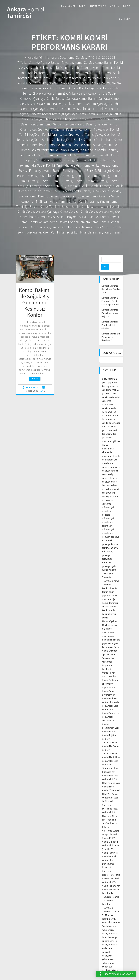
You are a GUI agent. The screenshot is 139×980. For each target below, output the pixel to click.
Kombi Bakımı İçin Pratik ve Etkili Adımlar (110, 319)
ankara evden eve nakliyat (110, 943)
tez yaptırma (109, 380)
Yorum (115, 6)
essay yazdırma (110, 491)
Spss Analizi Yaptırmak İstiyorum (108, 656)
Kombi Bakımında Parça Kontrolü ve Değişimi (110, 307)
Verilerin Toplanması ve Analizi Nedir (109, 748)
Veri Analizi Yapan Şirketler (109, 685)
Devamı (35, 379)
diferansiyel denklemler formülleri (108, 516)
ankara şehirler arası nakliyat (109, 924)
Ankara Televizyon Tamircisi (109, 568)
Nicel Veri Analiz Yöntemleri (110, 759)
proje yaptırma (109, 377)
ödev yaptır (114, 417)
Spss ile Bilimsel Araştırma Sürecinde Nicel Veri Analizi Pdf (110, 799)
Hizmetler (98, 6)
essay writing (109, 487)
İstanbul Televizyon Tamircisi (107, 902)
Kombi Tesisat (33, 387)
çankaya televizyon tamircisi (107, 553)
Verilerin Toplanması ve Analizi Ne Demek (111, 737)
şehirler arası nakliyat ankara (110, 469)
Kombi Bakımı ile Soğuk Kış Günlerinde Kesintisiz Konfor (35, 302)
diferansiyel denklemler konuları (108, 527)
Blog (127, 6)
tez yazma (107, 428)
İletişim (124, 19)
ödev (105, 421)
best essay (107, 480)
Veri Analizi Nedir (111, 696)
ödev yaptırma (109, 373)
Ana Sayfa (68, 6)
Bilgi (83, 6)
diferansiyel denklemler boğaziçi (108, 505)
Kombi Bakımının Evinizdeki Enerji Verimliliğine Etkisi (110, 295)
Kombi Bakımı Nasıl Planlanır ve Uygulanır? (111, 331)
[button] (116, 974)
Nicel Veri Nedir (110, 810)
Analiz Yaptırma (110, 674)
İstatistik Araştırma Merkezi (107, 865)
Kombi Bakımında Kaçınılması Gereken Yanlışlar (111, 283)
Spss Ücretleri (109, 649)
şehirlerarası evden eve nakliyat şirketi (110, 961)
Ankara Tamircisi (26, 13)
